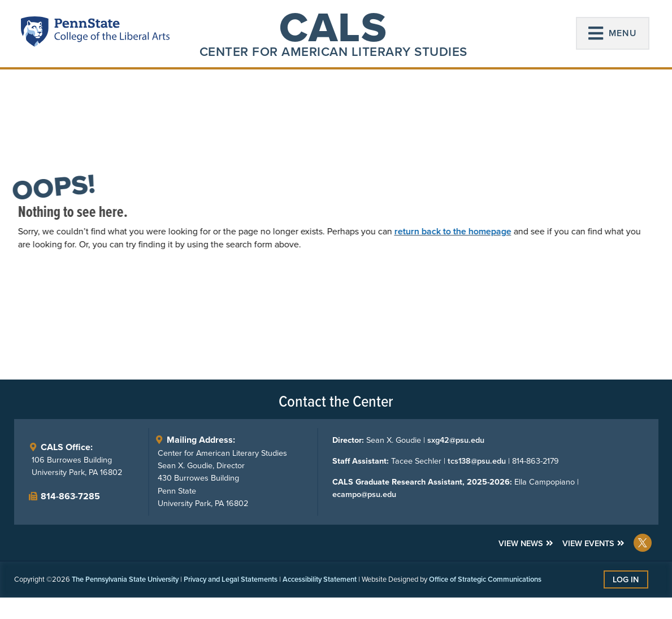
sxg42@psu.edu (455, 441)
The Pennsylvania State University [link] (125, 579)
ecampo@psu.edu (364, 495)
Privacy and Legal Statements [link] (231, 579)
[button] (613, 33)
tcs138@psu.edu (476, 461)
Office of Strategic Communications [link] (485, 579)
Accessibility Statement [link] (320, 579)
